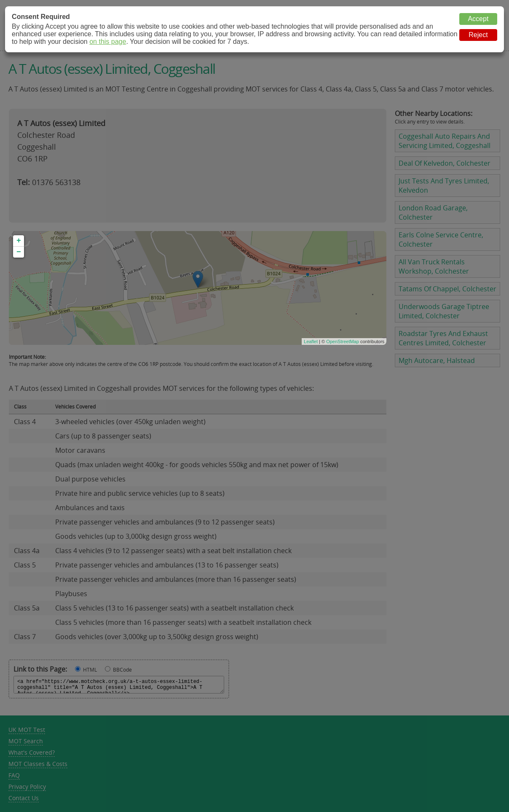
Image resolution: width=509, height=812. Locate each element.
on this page (108, 42)
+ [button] (19, 241)
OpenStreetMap (343, 341)
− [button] (19, 252)
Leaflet (311, 341)
